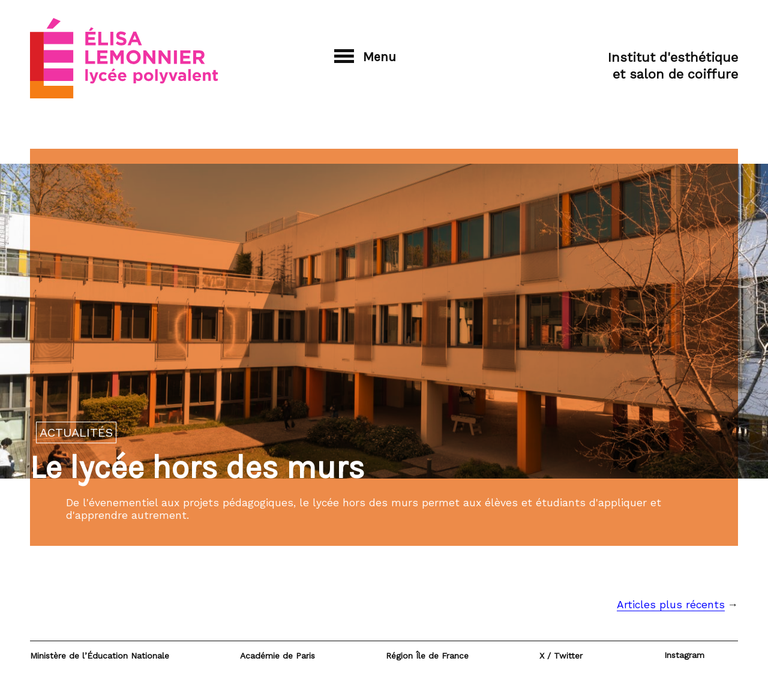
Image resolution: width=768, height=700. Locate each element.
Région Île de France (427, 656)
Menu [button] (365, 57)
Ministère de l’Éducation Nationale (100, 656)
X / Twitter (561, 656)
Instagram (684, 655)
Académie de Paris (277, 656)
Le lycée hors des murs (197, 467)
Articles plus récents (671, 605)
